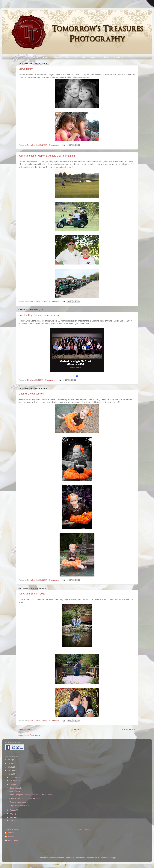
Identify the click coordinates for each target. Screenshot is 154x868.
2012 (10, 767)
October (13, 784)
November (14, 781)
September (15, 788)
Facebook (104, 57)
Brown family (26, 69)
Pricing (84, 57)
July (12, 814)
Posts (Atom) (35, 735)
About (46, 57)
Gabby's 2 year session (31, 394)
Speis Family (33, 145)
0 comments (54, 145)
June (12, 817)
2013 (10, 763)
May (12, 821)
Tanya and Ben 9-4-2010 (32, 594)
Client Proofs (71, 57)
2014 (10, 760)
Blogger (113, 858)
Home (36, 57)
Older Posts (129, 729)
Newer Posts (26, 729)
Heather (31, 380)
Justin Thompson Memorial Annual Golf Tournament (47, 156)
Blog (93, 57)
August (13, 810)
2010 (10, 774)
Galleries (57, 57)
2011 (10, 771)
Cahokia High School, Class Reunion (39, 315)
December (14, 777)
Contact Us (118, 57)
